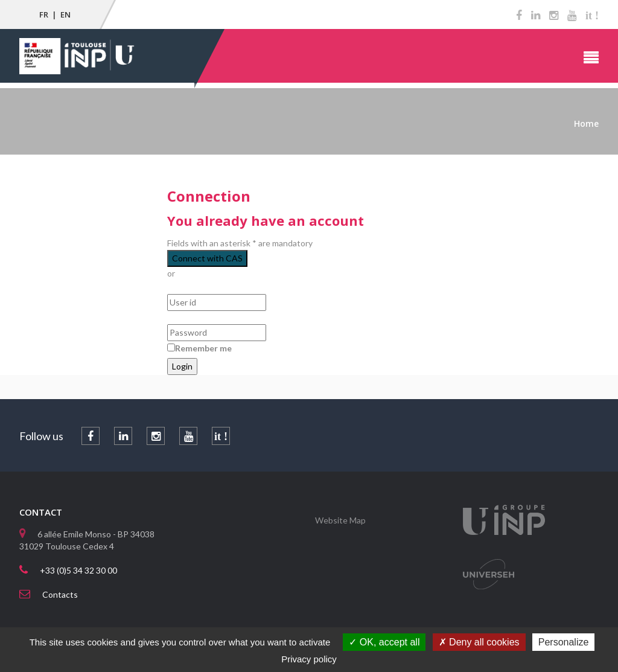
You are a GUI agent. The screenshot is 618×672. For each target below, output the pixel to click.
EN (65, 14)
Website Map (340, 520)
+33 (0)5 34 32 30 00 (78, 570)
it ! (592, 16)
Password (186, 318)
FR (44, 14)
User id (182, 288)
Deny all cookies (479, 642)
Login (182, 366)
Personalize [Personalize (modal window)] (564, 642)
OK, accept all (384, 642)
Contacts (60, 594)
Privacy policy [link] (309, 659)
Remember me (203, 348)
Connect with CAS (207, 258)
